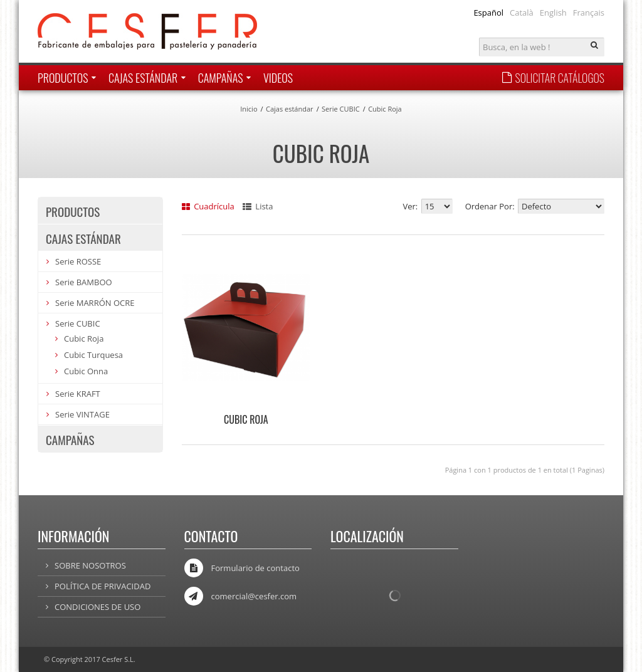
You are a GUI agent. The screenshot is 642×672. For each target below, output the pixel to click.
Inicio (249, 109)
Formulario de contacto (255, 568)
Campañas (70, 439)
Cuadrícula (208, 206)
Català (522, 13)
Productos (73, 211)
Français (589, 13)
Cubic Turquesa (93, 355)
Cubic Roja (385, 109)
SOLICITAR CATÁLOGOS (553, 78)
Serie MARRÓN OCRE (95, 303)
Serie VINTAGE (82, 414)
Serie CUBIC (341, 109)
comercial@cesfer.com (254, 596)
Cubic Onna (86, 371)
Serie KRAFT (78, 394)
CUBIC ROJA (246, 419)
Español (488, 13)
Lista (258, 206)
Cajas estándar (290, 109)
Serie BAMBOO (84, 282)
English (553, 13)
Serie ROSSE (78, 261)
